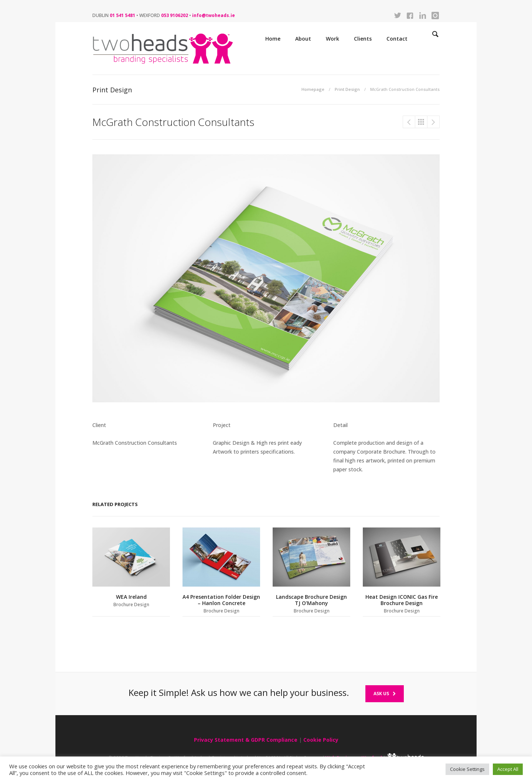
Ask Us (385, 694)
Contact (397, 39)
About (303, 39)
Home (273, 39)
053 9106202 (175, 15)
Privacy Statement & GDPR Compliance (246, 740)
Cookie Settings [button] (467, 769)
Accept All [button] (508, 769)
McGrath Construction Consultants (409, 122)
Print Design (347, 89)
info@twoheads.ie (214, 15)
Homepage (313, 89)
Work (332, 39)
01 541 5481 (122, 15)
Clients (363, 39)
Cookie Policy (321, 740)
